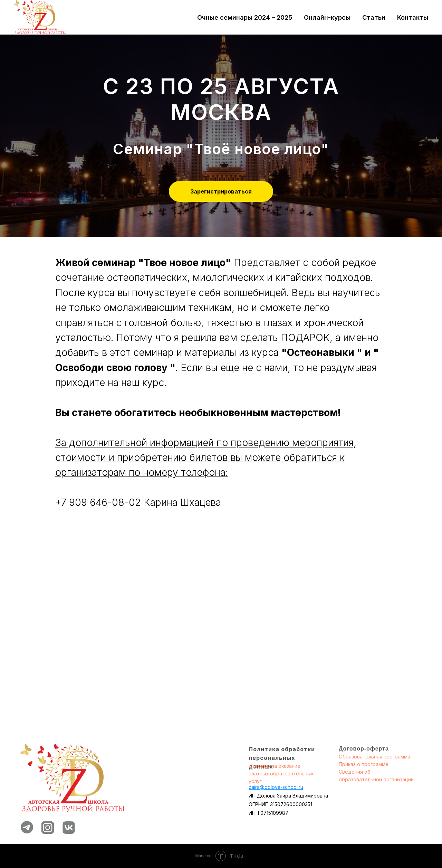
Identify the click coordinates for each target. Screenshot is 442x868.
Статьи (374, 17)
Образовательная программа (374, 757)
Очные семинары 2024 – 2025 (245, 17)
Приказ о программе (364, 764)
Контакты (413, 17)
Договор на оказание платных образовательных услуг (281, 773)
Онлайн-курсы (327, 17)
